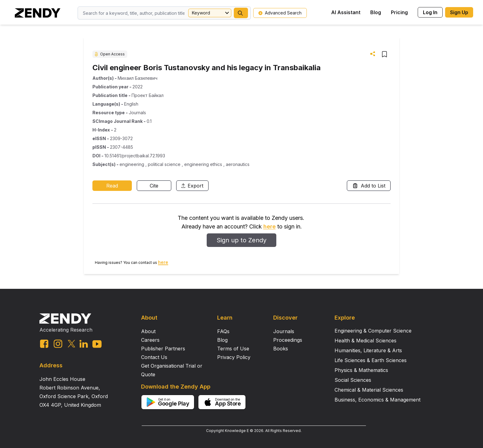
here (270, 226)
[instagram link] (58, 344)
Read (112, 186)
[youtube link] (97, 344)
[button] (241, 13)
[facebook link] (44, 344)
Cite (154, 186)
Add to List (369, 186)
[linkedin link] (84, 344)
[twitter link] (71, 344)
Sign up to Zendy (241, 240)
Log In (430, 12)
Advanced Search (280, 13)
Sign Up (459, 12)
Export (192, 186)
